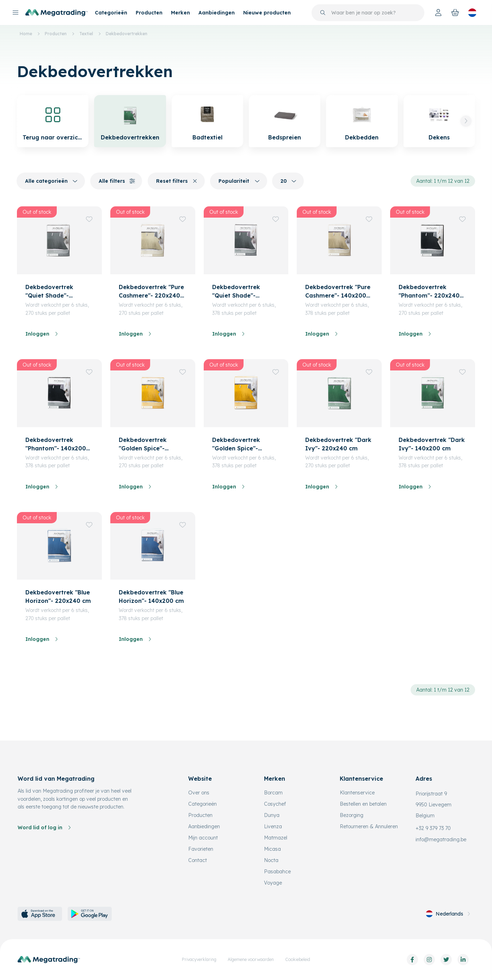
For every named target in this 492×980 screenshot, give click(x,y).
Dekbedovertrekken (127, 34)
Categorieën (111, 13)
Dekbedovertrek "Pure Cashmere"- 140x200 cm (338, 292)
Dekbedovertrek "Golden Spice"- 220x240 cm (143, 444)
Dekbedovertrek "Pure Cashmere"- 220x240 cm (151, 292)
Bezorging (352, 815)
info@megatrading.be (441, 839)
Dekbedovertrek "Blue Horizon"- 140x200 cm (151, 597)
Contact (198, 860)
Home (26, 34)
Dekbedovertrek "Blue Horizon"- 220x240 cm (58, 597)
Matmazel (276, 838)
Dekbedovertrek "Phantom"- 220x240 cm (429, 292)
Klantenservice (357, 793)
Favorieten (201, 849)
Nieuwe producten (267, 13)
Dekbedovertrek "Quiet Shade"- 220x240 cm (49, 292)
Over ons (199, 793)
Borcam (273, 793)
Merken (180, 13)
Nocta (271, 860)
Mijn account (203, 838)
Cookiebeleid (298, 959)
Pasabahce (277, 872)
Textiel (86, 34)
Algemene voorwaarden (251, 959)
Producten (149, 13)
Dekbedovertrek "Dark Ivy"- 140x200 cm (432, 444)
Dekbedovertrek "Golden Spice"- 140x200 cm (236, 444)
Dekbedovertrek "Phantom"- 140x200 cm (56, 444)
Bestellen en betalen (363, 804)
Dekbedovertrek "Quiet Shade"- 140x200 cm (236, 292)
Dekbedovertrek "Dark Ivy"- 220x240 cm (338, 444)
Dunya (272, 815)
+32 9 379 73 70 (433, 828)
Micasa (272, 849)
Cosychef (275, 804)
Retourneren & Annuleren (369, 826)
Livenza (273, 826)
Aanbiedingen (217, 13)
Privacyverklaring (199, 959)
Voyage (273, 883)
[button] (466, 121)
